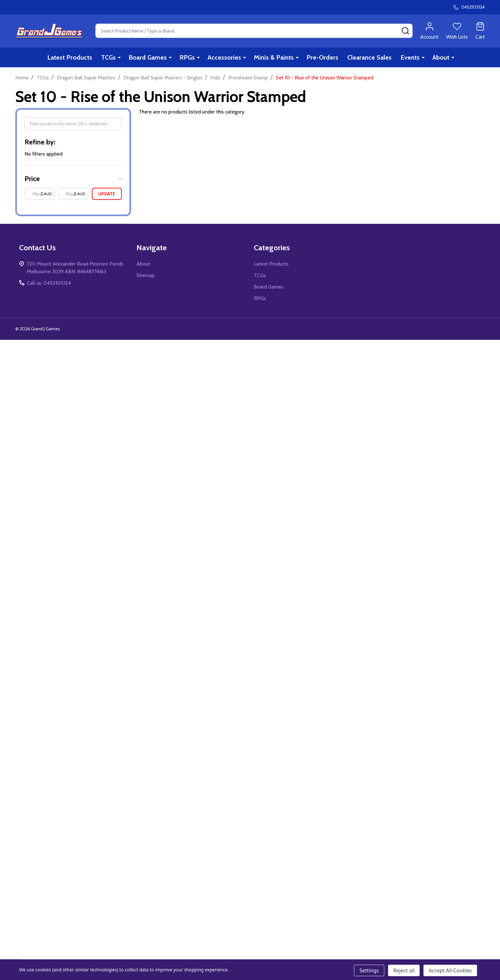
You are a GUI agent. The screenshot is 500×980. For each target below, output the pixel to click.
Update (107, 194)
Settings (369, 970)
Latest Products (70, 57)
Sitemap (146, 275)
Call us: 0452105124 (49, 283)
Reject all (404, 970)
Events (410, 57)
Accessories (224, 57)
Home (22, 78)
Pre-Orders (322, 57)
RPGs (187, 57)
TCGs (108, 57)
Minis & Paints (274, 57)
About (441, 57)
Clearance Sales (369, 57)
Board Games (148, 57)
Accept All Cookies (450, 970)
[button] (73, 179)
